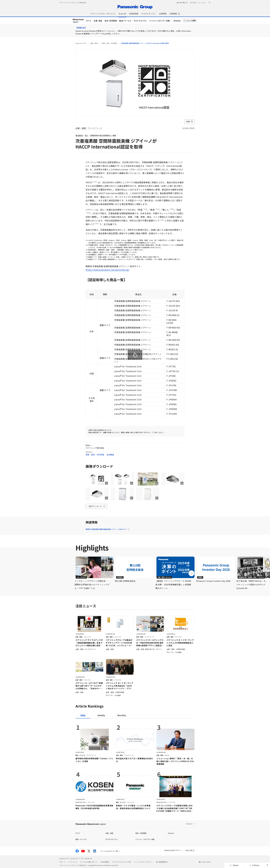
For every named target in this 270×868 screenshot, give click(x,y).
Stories (177, 21)
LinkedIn (88, 858)
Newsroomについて (172, 850)
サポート (62, 862)
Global (189, 824)
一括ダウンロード (96, 506)
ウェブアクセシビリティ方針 (122, 862)
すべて (89, 21)
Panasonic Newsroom (91, 824)
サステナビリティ (140, 21)
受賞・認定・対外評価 (109, 43)
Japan (78, 21)
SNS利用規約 (105, 862)
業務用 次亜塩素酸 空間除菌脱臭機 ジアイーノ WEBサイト (107, 529)
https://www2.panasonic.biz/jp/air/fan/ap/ (107, 270)
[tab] (101, 715)
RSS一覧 (189, 850)
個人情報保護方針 (162, 862)
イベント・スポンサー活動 (160, 21)
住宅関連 (110, 455)
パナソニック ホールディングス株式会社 (73, 2)
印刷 (189, 122)
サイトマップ (73, 862)
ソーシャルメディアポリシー (143, 862)
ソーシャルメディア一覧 (109, 851)
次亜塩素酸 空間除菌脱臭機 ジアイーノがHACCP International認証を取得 (145, 43)
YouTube (74, 858)
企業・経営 (98, 21)
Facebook (64, 858)
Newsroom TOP (81, 43)
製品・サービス (125, 21)
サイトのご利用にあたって (89, 862)
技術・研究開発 (111, 21)
